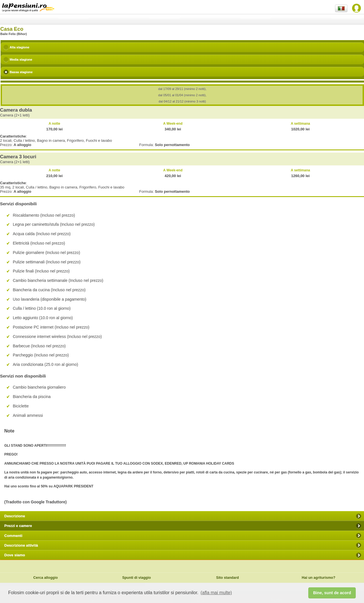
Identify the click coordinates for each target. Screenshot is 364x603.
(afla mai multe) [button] (216, 593)
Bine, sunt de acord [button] (332, 593)
